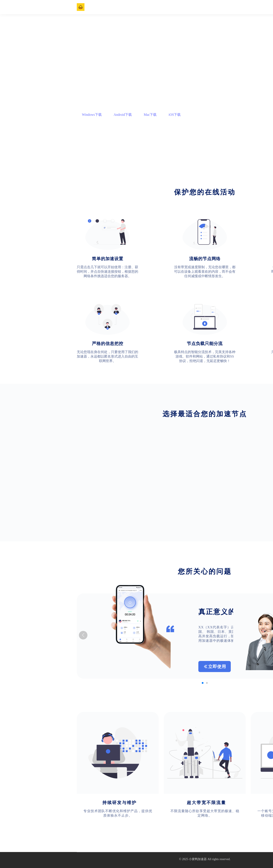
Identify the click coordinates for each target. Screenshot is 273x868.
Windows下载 (92, 115)
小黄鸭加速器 (198, 859)
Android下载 (123, 115)
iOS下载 (175, 115)
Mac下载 (150, 115)
